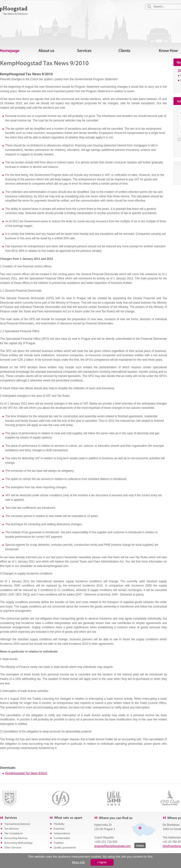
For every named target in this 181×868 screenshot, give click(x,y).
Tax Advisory (12, 829)
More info (78, 862)
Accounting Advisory (16, 838)
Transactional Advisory (17, 824)
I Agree (102, 862)
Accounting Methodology (18, 843)
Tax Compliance (13, 833)
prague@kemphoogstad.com (112, 846)
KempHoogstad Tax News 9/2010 (26, 773)
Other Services (13, 847)
